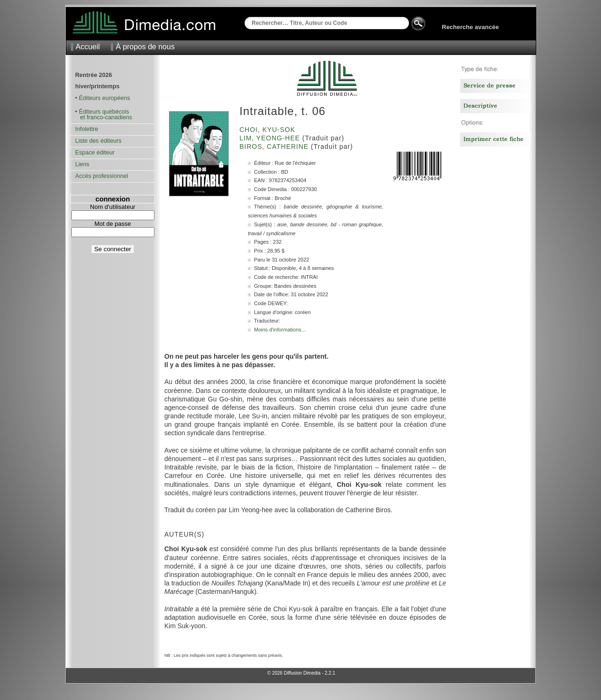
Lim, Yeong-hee (271, 138)
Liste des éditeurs (98, 141)
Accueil (88, 47)
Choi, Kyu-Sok (269, 130)
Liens (82, 164)
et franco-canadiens (104, 117)
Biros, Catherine (275, 146)
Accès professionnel (102, 176)
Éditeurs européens (104, 98)
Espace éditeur (95, 153)
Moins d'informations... (280, 330)
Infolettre (87, 129)
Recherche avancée (470, 27)
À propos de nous (145, 47)
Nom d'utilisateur (113, 207)
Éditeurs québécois (104, 112)
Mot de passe (113, 224)
